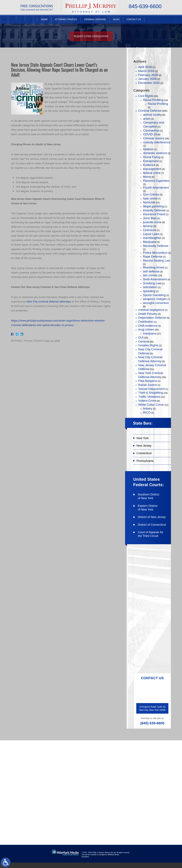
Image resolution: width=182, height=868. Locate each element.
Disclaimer (85, 862)
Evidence (149, 165)
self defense (151, 271)
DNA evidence (148, 326)
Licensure (150, 230)
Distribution (146, 322)
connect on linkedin (153, 790)
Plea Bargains (148, 381)
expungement (152, 169)
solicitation (150, 287)
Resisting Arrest (154, 267)
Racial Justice (148, 385)
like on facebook (151, 770)
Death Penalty (148, 314)
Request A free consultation (91, 36)
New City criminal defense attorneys (49, 302)
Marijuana (150, 242)
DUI (141, 337)
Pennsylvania (145, 461)
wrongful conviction (156, 303)
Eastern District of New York (148, 508)
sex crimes (150, 275)
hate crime (150, 198)
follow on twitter (151, 780)
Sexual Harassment (151, 389)
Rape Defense (153, 257)
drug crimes (146, 329)
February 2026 (148, 75)
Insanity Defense (154, 210)
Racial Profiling (153, 100)
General (144, 341)
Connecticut (144, 453)
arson (147, 119)
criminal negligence (151, 310)
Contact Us (134, 20)
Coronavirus (151, 130)
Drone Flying (152, 157)
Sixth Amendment (155, 279)
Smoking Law (152, 283)
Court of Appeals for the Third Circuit (151, 534)
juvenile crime (152, 222)
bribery (148, 408)
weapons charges (155, 299)
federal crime (152, 173)
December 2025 (149, 83)
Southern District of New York (148, 496)
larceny (148, 226)
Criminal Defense (95, 20)
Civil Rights (146, 96)
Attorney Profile (66, 20)
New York (142, 438)
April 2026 (145, 67)
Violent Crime (147, 401)
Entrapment (151, 161)
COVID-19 (150, 134)
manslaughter (152, 238)
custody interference (157, 142)
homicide (149, 202)
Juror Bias (150, 218)
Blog (116, 20)
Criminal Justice (154, 138)
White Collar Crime (151, 405)
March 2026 (146, 71)
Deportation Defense (152, 318)
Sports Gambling (154, 295)
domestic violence (155, 153)
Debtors (148, 149)
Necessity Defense (156, 246)
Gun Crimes (151, 194)
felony (147, 177)
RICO (147, 412)
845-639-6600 (145, 7)
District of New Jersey (152, 517)
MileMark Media (113, 860)
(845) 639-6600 (152, 723)
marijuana (150, 333)
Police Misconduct (155, 253)
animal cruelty (152, 115)
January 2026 (147, 79)
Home (44, 20)
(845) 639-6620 (33, 801)
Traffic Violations (149, 397)
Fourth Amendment (156, 188)
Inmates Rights (148, 345)
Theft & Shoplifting (151, 393)
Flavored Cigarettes (156, 181)
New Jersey (144, 446)
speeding (149, 291)
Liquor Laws (151, 234)
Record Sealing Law (157, 261)
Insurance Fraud (154, 214)
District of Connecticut (152, 525)
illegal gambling (153, 206)
